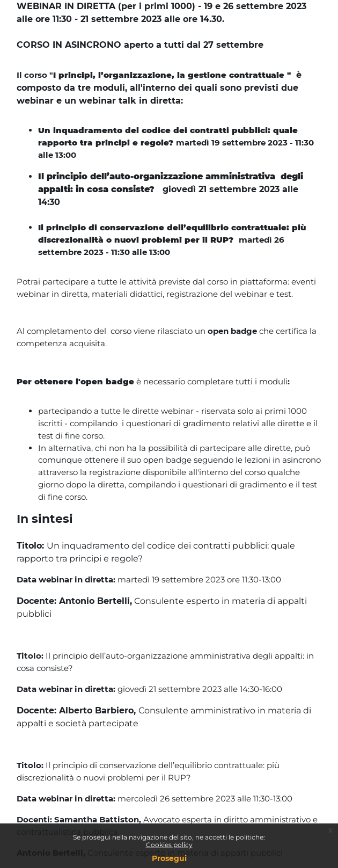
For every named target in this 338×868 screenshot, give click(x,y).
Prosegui (169, 858)
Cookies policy (169, 845)
